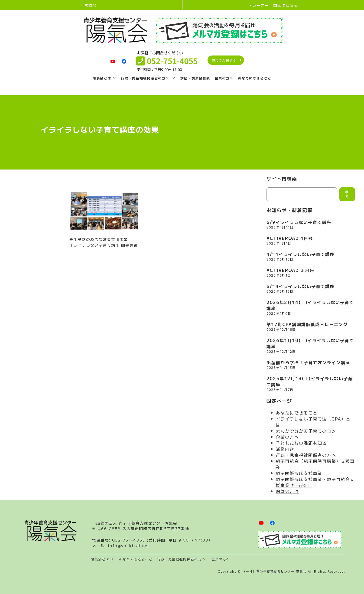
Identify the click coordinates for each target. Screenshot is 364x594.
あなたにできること (255, 78)
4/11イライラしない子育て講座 (301, 254)
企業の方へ (224, 78)
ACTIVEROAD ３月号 (290, 270)
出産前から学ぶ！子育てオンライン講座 (308, 362)
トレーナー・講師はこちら (273, 5)
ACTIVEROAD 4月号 (290, 238)
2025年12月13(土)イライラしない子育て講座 (310, 381)
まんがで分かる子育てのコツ (306, 431)
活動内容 (285, 449)
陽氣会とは (104, 78)
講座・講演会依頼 (195, 78)
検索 (347, 194)
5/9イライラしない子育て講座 (299, 222)
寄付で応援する (224, 60)
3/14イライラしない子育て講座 (301, 286)
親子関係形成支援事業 (299, 473)
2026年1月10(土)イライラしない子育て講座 (310, 343)
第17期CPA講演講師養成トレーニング (307, 324)
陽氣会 (91, 5)
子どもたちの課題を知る (301, 443)
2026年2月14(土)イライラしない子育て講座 (310, 305)
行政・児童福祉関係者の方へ (148, 78)
